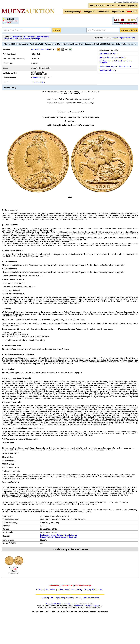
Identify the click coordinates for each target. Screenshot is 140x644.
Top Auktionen (97, 6)
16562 (47, 49)
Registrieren (132, 6)
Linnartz (87, 590)
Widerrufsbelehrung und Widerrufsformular (115, 66)
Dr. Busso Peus (37, 49)
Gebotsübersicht (39, 82)
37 (43, 78)
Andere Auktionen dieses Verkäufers (113, 57)
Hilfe (51, 598)
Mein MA (111, 6)
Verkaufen (121, 6)
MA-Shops (40, 590)
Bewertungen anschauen (109, 54)
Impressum (118, 11)
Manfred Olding (77, 590)
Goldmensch (36, 78)
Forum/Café (104, 11)
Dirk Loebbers (51, 590)
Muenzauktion (78, 606)
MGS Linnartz (97, 590)
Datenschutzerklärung (108, 70)
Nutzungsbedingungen (92, 606)
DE (132, 11)
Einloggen (89, 11)
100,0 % (53, 49)
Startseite (44, 598)
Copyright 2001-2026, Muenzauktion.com (61, 604)
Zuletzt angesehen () (73, 12)
